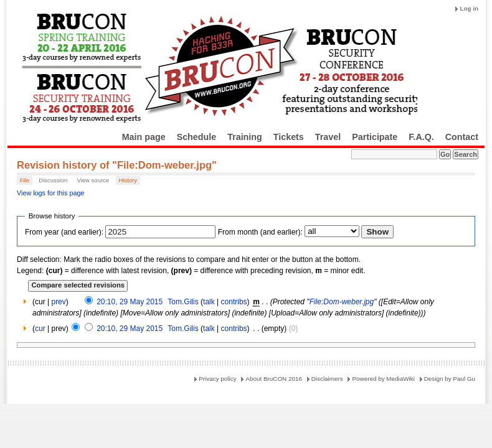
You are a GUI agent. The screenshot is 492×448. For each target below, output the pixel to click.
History (128, 180)
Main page (144, 137)
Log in (469, 8)
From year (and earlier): (64, 232)
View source (93, 180)
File (25, 180)
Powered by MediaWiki (383, 379)
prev (58, 302)
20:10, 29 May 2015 (130, 302)
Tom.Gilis (183, 302)
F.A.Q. (421, 137)
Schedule (197, 137)
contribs (234, 302)
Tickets (289, 137)
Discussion (53, 180)
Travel (328, 137)
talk (209, 302)
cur (40, 329)
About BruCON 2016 (274, 379)
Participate (375, 137)
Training (245, 137)
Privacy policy (217, 379)
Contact (462, 137)
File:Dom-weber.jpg (342, 302)
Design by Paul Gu (450, 379)
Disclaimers (327, 379)
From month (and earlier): (260, 232)
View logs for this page (50, 193)
